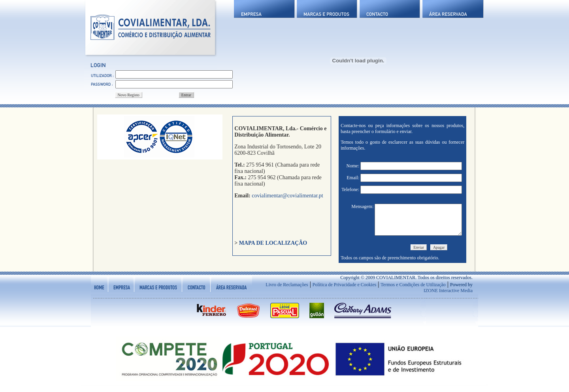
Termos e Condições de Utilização (413, 291)
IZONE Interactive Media (448, 296)
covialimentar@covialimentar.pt (287, 196)
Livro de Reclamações (287, 291)
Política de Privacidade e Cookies (344, 291)
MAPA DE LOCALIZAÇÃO (273, 243)
